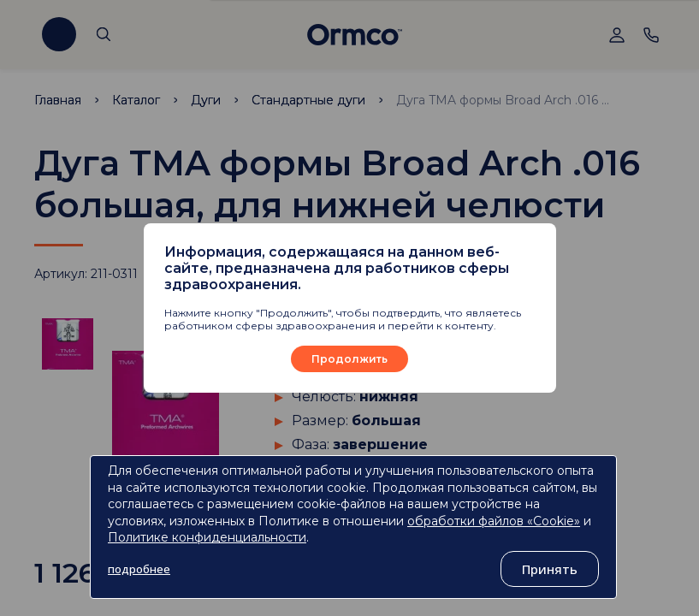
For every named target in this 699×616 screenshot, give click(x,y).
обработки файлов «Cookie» (494, 521)
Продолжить (349, 359)
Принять (550, 569)
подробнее (139, 569)
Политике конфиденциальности (207, 537)
